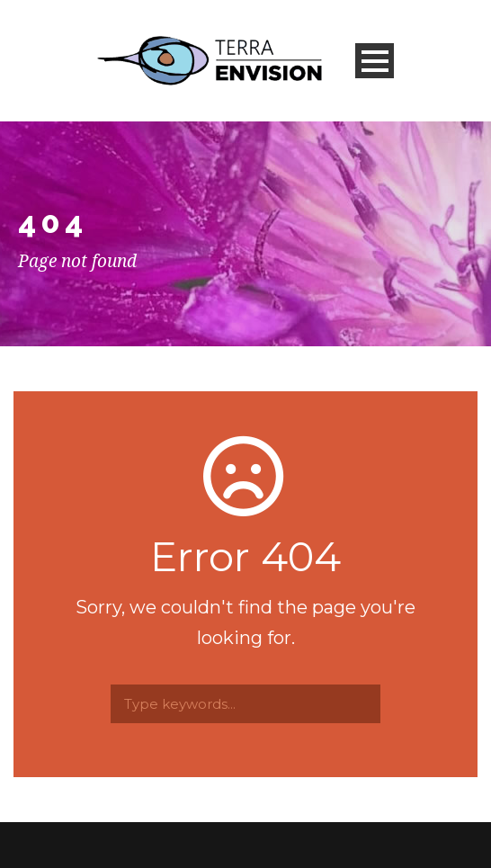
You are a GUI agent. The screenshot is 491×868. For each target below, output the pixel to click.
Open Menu (375, 61)
